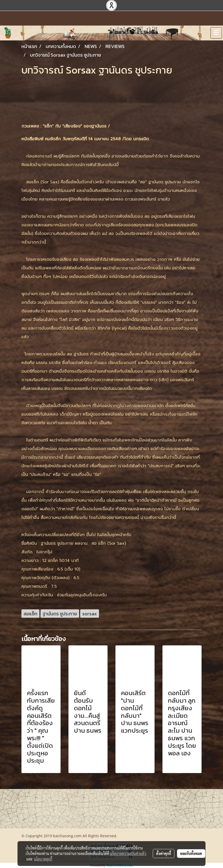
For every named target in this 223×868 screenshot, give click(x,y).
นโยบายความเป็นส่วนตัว (128, 853)
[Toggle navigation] (216, 33)
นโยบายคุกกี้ (43, 859)
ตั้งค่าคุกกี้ (164, 853)
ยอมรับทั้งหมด (191, 853)
